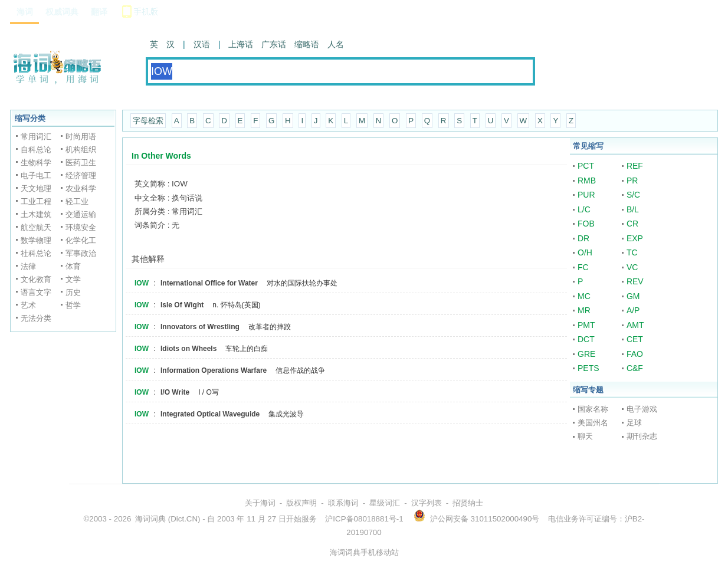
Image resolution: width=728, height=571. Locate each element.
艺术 (28, 305)
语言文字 (36, 292)
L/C (584, 209)
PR (632, 181)
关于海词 (260, 503)
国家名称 (593, 409)
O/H (585, 252)
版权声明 (301, 503)
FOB (586, 224)
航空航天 (36, 227)
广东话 (274, 44)
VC (632, 267)
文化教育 (36, 279)
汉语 (202, 44)
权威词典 (62, 12)
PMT (586, 325)
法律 (28, 266)
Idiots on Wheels (188, 349)
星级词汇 (385, 503)
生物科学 (36, 163)
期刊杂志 (642, 436)
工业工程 (36, 201)
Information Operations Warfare (214, 370)
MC (584, 296)
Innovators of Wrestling (200, 327)
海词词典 (150, 519)
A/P (633, 310)
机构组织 (81, 150)
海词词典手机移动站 (364, 552)
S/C (633, 195)
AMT (635, 325)
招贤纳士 (468, 503)
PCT (586, 166)
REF (635, 166)
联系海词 (343, 503)
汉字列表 (427, 503)
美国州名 (593, 423)
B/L (633, 209)
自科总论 (36, 150)
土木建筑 (36, 214)
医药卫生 (81, 163)
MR (584, 310)
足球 (634, 423)
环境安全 (81, 227)
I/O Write (175, 392)
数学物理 (36, 240)
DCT (586, 339)
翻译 (99, 12)
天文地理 (36, 188)
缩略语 (307, 44)
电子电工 (36, 175)
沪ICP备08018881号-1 (364, 519)
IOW (142, 283)
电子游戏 (642, 409)
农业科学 (81, 188)
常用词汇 (36, 137)
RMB (587, 181)
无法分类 (36, 318)
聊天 (585, 436)
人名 (336, 44)
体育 (73, 266)
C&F (635, 368)
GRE (586, 354)
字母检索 (148, 121)
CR (632, 224)
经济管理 (81, 175)
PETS (588, 368)
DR (583, 238)
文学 (73, 279)
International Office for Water (209, 283)
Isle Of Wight (182, 305)
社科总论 (36, 253)
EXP (635, 238)
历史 (73, 292)
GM (633, 296)
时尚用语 (81, 137)
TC (632, 252)
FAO (635, 354)
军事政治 (81, 253)
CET (635, 339)
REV (635, 281)
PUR (586, 195)
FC (583, 267)
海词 (25, 12)
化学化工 (81, 240)
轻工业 (77, 201)
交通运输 (81, 214)
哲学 (73, 305)
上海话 (241, 44)
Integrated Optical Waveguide (210, 414)
